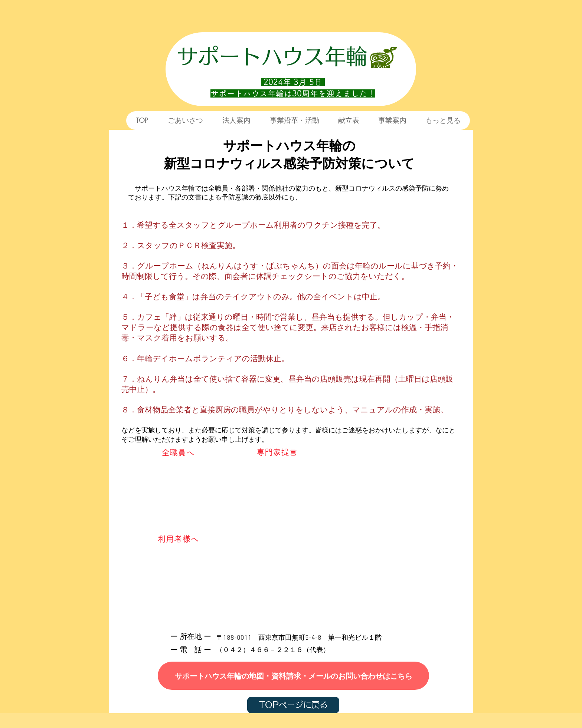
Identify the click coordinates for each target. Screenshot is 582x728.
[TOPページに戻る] (293, 705)
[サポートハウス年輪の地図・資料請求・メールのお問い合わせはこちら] (293, 676)
